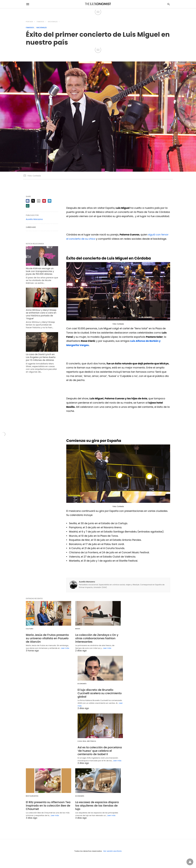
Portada (29, 22)
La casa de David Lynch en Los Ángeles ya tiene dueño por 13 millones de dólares (41, 357)
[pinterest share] (44, 201)
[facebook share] (28, 201)
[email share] (39, 201)
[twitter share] (33, 201)
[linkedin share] (50, 201)
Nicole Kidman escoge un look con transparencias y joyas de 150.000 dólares (40, 271)
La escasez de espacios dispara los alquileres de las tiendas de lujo (97, 806)
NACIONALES (53, 22)
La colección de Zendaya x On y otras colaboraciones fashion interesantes (97, 638)
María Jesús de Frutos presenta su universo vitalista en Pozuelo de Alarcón (47, 638)
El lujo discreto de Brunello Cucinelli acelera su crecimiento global (100, 693)
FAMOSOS (40, 22)
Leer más (65, 648)
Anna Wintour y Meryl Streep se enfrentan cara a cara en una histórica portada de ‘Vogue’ (41, 314)
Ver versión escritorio (112, 851)
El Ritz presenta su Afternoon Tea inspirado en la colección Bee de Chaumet (48, 806)
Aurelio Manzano (87, 582)
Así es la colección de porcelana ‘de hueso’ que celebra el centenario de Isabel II (100, 751)
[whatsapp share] (28, 206)
